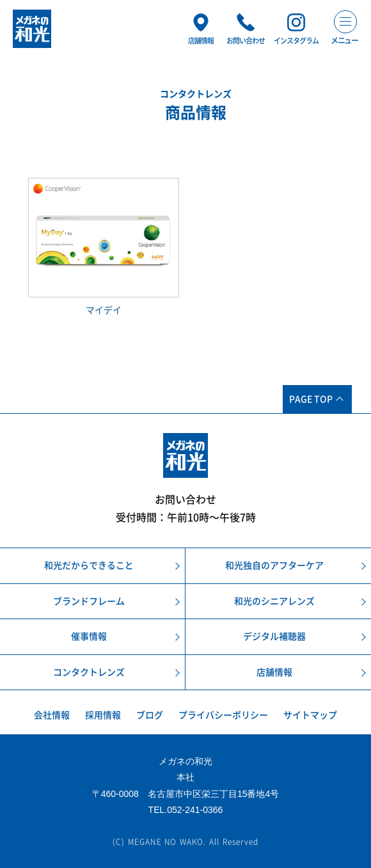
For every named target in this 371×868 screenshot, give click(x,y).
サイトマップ (310, 715)
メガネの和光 (32, 29)
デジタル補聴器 (274, 636)
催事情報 (89, 636)
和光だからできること (89, 565)
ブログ (150, 715)
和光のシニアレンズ (274, 601)
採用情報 (103, 715)
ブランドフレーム (89, 601)
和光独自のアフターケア (274, 565)
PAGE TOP (311, 399)
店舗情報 (274, 672)
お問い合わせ (185, 500)
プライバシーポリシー (223, 715)
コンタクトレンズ (89, 672)
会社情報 (52, 715)
